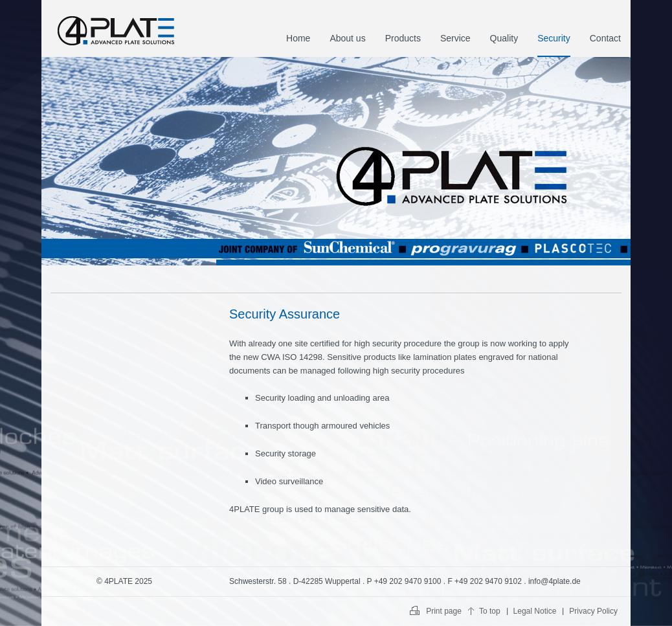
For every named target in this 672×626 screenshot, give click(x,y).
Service (455, 38)
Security (554, 38)
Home (298, 38)
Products (403, 38)
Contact (605, 38)
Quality (504, 38)
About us (347, 38)
